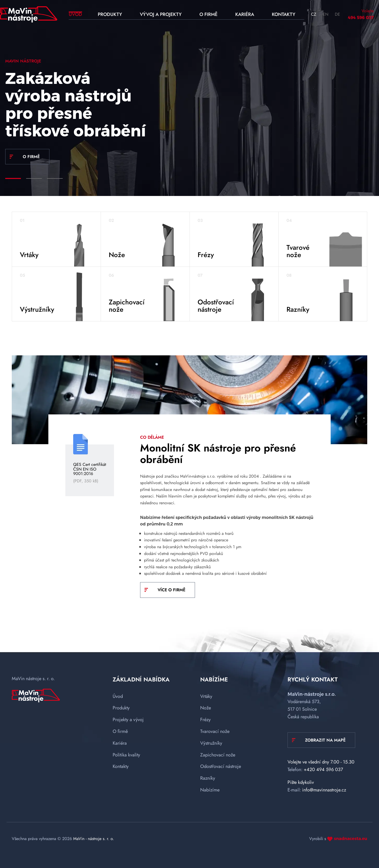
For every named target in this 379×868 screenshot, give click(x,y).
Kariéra (120, 743)
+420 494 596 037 (323, 769)
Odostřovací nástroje (221, 766)
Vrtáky (206, 696)
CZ (314, 14)
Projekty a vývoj (128, 720)
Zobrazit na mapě (325, 740)
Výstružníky (211, 743)
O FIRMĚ (31, 157)
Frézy (205, 720)
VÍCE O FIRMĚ (171, 590)
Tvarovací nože (215, 731)
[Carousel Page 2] (34, 178)
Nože (206, 708)
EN (326, 14)
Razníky (208, 778)
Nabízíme (210, 790)
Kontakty (121, 766)
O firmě (120, 731)
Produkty (121, 708)
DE (337, 14)
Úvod (118, 696)
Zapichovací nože (218, 755)
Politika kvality (126, 755)
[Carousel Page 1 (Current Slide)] (13, 178)
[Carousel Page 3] (55, 178)
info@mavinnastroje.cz (324, 790)
